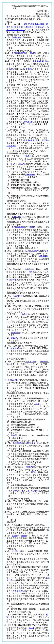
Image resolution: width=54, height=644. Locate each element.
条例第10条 (18, 296)
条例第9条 (16, 217)
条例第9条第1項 (19, 227)
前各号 (14, 435)
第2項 (33, 227)
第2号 (33, 472)
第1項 (31, 628)
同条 (31, 272)
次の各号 (28, 156)
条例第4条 (16, 37)
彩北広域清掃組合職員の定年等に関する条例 (28, 27)
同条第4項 (43, 256)
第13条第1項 (33, 443)
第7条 (23, 535)
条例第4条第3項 (19, 53)
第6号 (22, 164)
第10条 (14, 338)
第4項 (33, 53)
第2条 (14, 535)
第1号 (13, 164)
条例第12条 (13, 380)
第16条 (15, 551)
